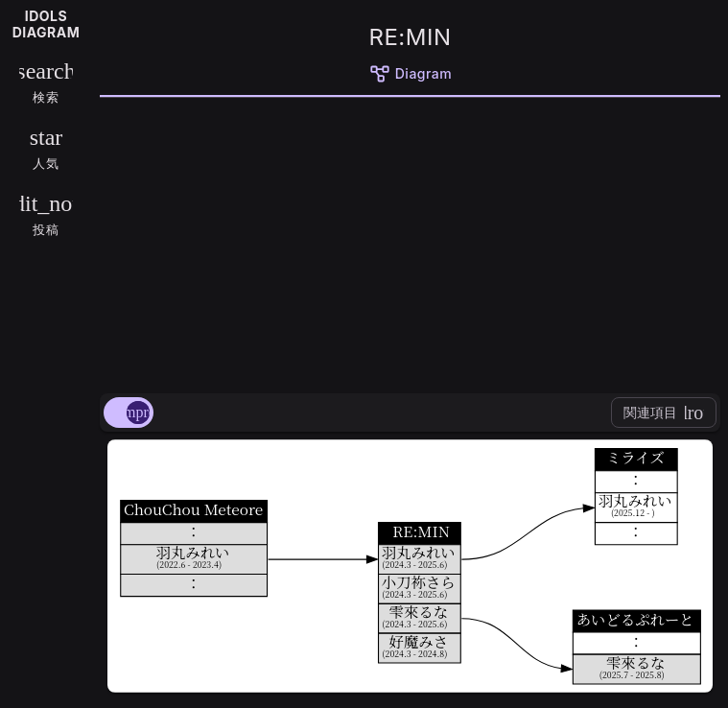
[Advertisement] (410, 242)
